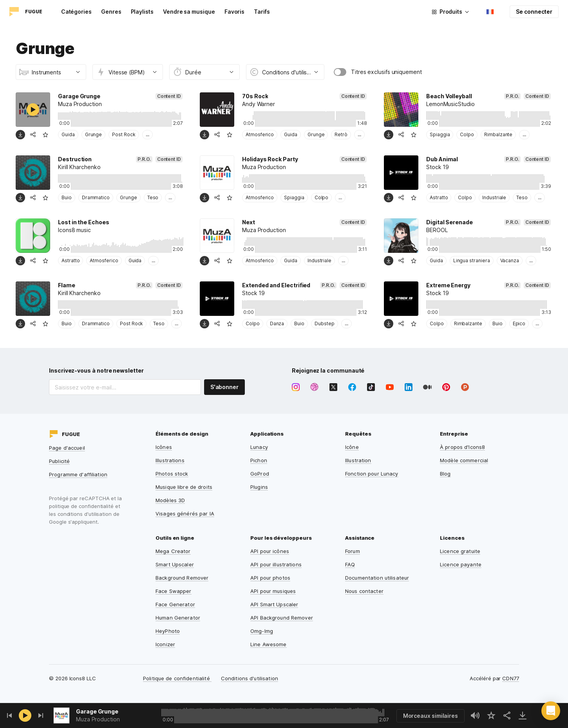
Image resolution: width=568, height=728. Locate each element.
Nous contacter (364, 591)
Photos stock (172, 474)
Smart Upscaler (175, 564)
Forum (353, 551)
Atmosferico (260, 134)
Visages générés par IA (185, 514)
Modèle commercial (464, 460)
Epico (519, 323)
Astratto (439, 197)
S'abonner (224, 387)
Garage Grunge (97, 711)
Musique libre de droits (184, 487)
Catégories (76, 12)
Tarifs (262, 12)
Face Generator (175, 604)
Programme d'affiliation (78, 474)
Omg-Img (262, 631)
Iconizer (165, 644)
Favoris (235, 12)
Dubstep (325, 323)
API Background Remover (282, 618)
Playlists (142, 12)
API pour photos (270, 578)
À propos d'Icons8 (462, 447)
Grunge (94, 134)
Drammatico (96, 197)
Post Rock (124, 134)
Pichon (259, 460)
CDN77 (511, 678)
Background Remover (182, 578)
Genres (111, 12)
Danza (277, 323)
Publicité (59, 461)
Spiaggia (440, 134)
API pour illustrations (276, 564)
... (147, 134)
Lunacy (259, 447)
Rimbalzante (498, 134)
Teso (153, 197)
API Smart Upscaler (274, 604)
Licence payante (461, 564)
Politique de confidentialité (177, 678)
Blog (445, 474)
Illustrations (170, 460)
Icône (352, 447)
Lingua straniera (472, 260)
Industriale (494, 197)
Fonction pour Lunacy (372, 474)
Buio (67, 197)
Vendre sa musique (189, 12)
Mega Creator (173, 551)
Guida (68, 134)
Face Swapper (174, 591)
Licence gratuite (460, 551)
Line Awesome (269, 644)
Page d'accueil (67, 448)
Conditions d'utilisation (250, 678)
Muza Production (98, 719)
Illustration (358, 460)
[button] (551, 711)
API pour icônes (270, 551)
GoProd (260, 474)
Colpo (467, 134)
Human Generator (178, 618)
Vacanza (510, 260)
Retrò (341, 134)
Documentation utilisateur (377, 578)
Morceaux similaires (431, 716)
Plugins (259, 487)
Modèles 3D (170, 500)
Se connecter (534, 12)
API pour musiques (273, 591)
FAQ (350, 564)
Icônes (164, 447)
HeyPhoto (168, 631)
